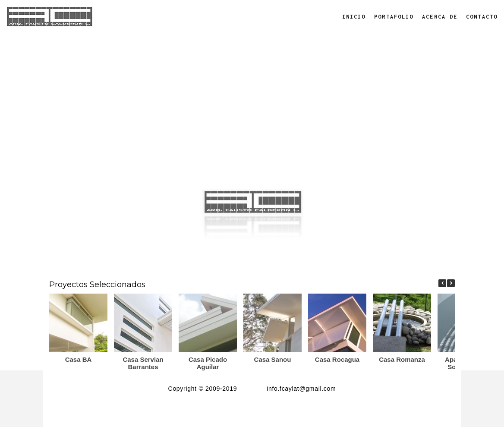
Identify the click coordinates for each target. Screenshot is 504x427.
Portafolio (394, 17)
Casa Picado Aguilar (208, 363)
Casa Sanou (273, 359)
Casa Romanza (402, 359)
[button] (451, 283)
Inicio (354, 17)
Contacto (482, 17)
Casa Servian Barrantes (143, 363)
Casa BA (79, 359)
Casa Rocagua (337, 359)
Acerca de (440, 17)
